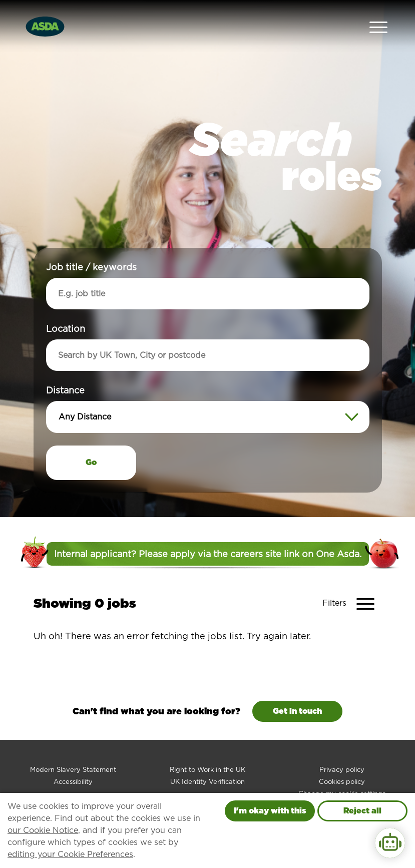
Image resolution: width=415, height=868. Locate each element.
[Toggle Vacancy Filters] (352, 581)
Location (66, 306)
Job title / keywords (91, 244)
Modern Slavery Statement (73, 747)
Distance (65, 367)
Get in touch (297, 688)
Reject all (362, 811)
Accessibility (73, 759)
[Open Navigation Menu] (378, 15)
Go (91, 439)
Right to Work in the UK (207, 747)
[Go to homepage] (45, 14)
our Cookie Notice (43, 830)
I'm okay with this (270, 811)
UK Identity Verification (207, 759)
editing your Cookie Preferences (70, 854)
